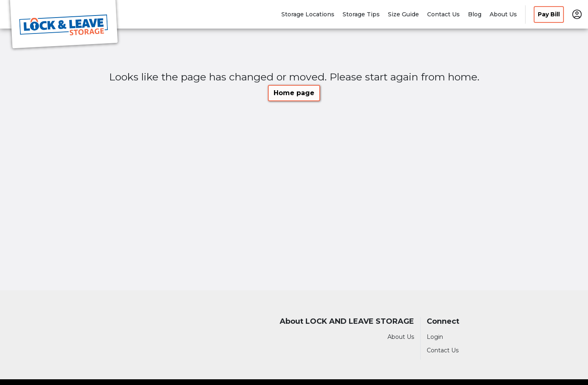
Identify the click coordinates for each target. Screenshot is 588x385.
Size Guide (403, 14)
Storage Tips (361, 14)
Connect (443, 322)
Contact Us (443, 14)
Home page (294, 93)
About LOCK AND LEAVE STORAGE (347, 322)
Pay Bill (549, 14)
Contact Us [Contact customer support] (443, 350)
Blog (475, 14)
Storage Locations (308, 14)
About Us (503, 14)
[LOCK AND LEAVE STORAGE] (64, 26)
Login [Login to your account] (435, 337)
